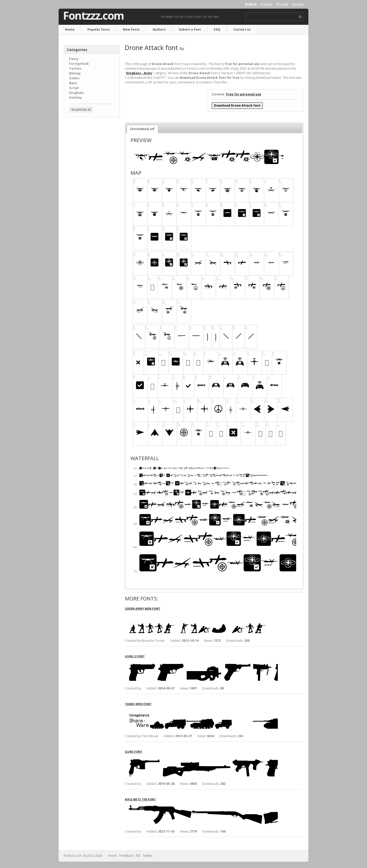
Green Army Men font (143, 608)
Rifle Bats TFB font (140, 799)
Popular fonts (99, 29)
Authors (159, 29)
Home (70, 29)
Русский (282, 4)
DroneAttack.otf (142, 129)
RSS (138, 856)
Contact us (242, 29)
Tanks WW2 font (138, 704)
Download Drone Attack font (237, 105)
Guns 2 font (135, 656)
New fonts (131, 29)
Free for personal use (244, 94)
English (251, 4)
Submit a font (190, 29)
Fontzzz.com (93, 16)
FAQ (217, 29)
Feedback (126, 856)
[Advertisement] (92, 203)
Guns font (134, 752)
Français (266, 4)
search (300, 17)
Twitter (148, 856)
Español (298, 4)
